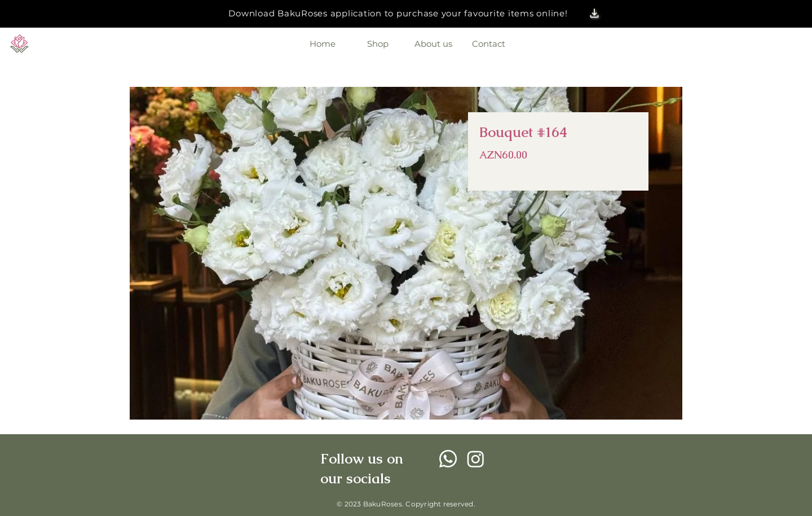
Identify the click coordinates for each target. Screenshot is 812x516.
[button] (595, 14)
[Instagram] (476, 459)
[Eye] (19, 44)
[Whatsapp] (448, 459)
